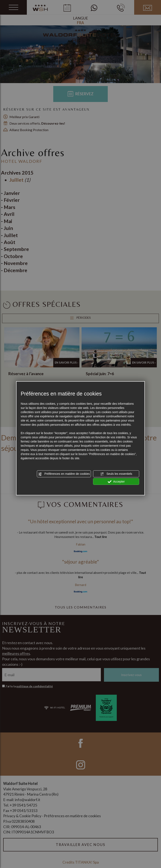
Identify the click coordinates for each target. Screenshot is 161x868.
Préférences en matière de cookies (64, 474)
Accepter (116, 482)
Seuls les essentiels (116, 474)
